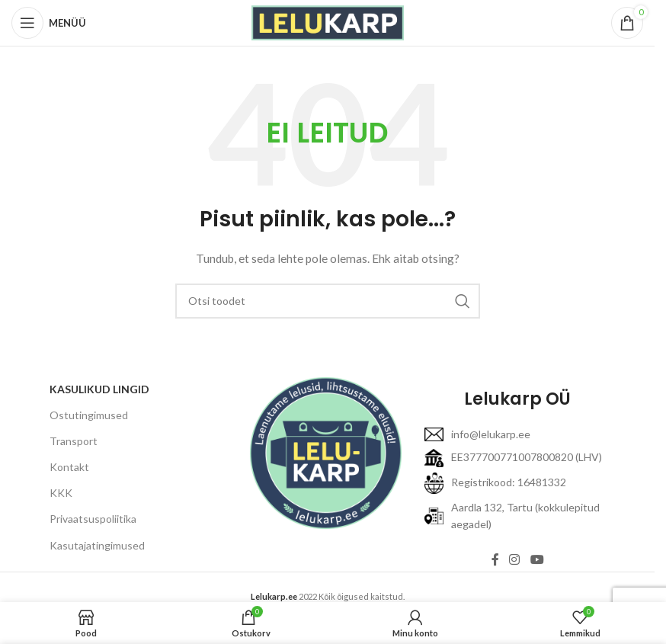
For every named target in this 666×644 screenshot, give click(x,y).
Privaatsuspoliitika (93, 519)
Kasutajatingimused (97, 545)
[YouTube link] (537, 559)
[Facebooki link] (495, 559)
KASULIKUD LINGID (99, 389)
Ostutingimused (89, 415)
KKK (61, 493)
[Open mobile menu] (49, 23)
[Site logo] (328, 22)
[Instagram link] (515, 559)
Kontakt (69, 467)
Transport (74, 441)
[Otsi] (328, 301)
